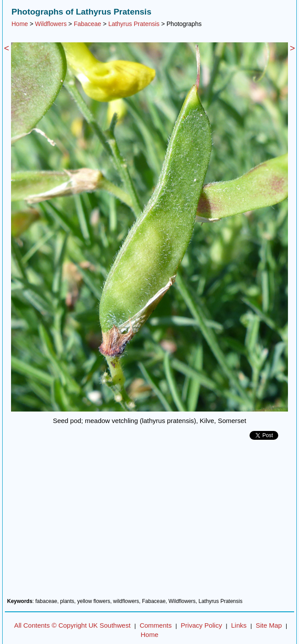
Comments (156, 625)
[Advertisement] (149, 522)
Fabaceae (87, 24)
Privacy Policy (201, 625)
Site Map (269, 625)
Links (239, 625)
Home (20, 24)
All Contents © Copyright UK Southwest (72, 625)
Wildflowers (51, 24)
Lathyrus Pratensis (134, 24)
